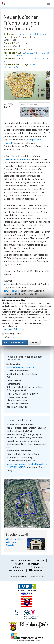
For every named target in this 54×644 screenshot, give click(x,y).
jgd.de (6, 284)
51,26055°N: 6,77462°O (16, 55)
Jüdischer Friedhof (27, 34)
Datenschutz (19, 567)
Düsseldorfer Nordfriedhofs (17, 159)
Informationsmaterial (21, 561)
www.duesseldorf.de (13, 298)
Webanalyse (9, 337)
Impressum (34, 564)
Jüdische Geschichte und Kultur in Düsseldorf (15, 542)
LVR (24, 577)
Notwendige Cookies (13, 333)
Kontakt (19, 564)
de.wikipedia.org (12, 291)
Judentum (42, 34)
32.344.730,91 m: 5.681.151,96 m (26, 60)
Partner (40, 561)
